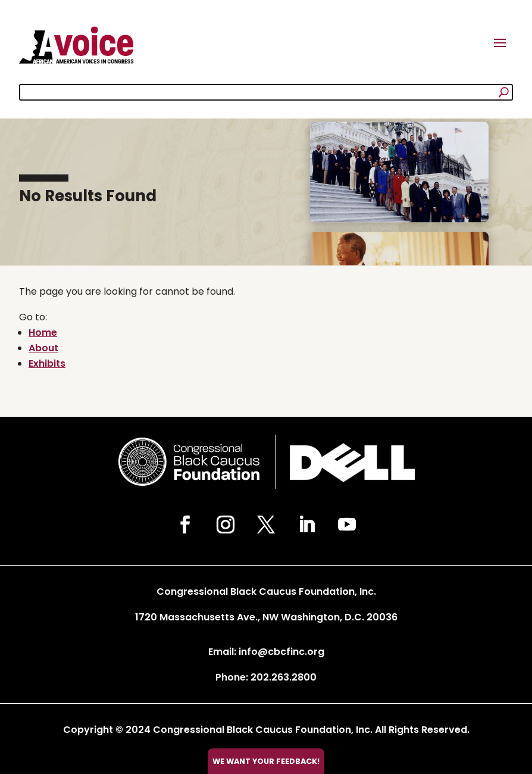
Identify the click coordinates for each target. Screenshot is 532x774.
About (43, 348)
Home (43, 333)
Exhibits (47, 363)
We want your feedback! (266, 761)
